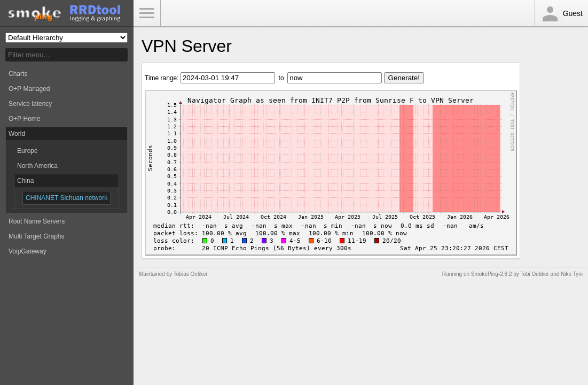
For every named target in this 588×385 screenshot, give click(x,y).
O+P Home (24, 119)
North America (37, 166)
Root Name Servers (37, 221)
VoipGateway (28, 251)
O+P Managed (29, 89)
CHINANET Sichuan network (66, 198)
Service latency (30, 104)
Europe (28, 151)
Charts (18, 74)
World (17, 134)
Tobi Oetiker (534, 274)
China (25, 181)
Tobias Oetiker (191, 274)
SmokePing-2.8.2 (492, 274)
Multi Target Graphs (37, 236)
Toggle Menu (147, 13)
